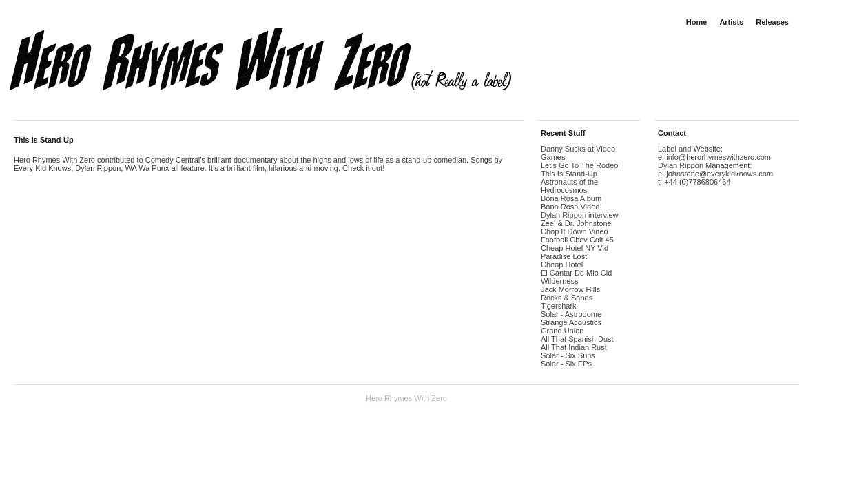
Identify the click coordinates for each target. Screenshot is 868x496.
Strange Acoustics (571, 322)
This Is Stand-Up (44, 140)
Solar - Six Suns (568, 355)
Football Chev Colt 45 (577, 240)
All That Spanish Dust (577, 339)
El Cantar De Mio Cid (576, 273)
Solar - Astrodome (571, 314)
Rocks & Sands (567, 298)
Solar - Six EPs (566, 364)
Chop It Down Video (575, 231)
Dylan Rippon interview (580, 215)
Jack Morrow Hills (570, 289)
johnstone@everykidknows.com (720, 174)
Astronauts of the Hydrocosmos (569, 186)
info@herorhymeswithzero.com (719, 157)
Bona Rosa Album (571, 198)
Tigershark (559, 306)
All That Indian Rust (574, 347)
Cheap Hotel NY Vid (575, 248)
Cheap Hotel (562, 265)
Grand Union (562, 331)
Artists (731, 22)
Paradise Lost (564, 256)
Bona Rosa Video (570, 207)
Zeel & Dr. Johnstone (576, 223)
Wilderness (559, 281)
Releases (772, 22)
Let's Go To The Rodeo (579, 165)
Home (697, 22)
